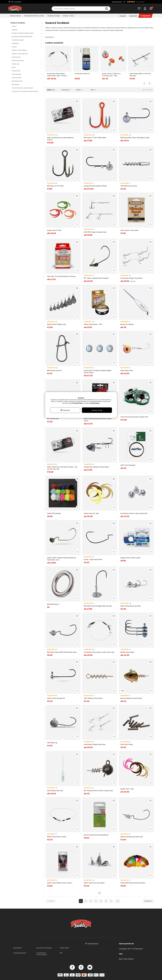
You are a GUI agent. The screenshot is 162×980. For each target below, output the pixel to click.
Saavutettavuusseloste (44, 948)
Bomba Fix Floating (127, 324)
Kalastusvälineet (15, 16)
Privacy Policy (77, 403)
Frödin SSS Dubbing (54, 513)
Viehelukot (26, 43)
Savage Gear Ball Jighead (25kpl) (95, 186)
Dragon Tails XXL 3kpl (91, 513)
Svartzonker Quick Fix (82, 74)
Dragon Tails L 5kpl (127, 789)
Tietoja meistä (64, 948)
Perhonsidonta (26, 78)
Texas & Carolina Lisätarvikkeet (22, 88)
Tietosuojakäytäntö (20, 953)
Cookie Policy (94, 403)
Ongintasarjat (26, 74)
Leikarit (26, 47)
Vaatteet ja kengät (53, 16)
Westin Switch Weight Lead (56, 324)
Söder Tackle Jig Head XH (56, 698)
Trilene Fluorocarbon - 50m (93, 324)
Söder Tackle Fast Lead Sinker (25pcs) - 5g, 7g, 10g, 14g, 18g (62, 468)
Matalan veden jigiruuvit (20, 54)
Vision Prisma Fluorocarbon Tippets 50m (134, 417)
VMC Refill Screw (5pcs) (129, 186)
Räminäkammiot (17, 81)
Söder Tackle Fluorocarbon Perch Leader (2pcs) (98, 420)
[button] (138, 2)
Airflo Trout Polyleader (128, 465)
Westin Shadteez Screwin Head (131, 698)
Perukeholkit (16, 71)
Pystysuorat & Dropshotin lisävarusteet (25, 91)
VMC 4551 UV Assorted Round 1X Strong (61, 276)
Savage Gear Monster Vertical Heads (96, 467)
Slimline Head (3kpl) (127, 652)
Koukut (26, 26)
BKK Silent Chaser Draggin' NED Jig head (98, 606)
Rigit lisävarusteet (26, 60)
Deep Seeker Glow (127, 370)
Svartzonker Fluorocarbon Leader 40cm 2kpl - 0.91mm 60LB (57, 75)
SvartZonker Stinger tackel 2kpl (95, 744)
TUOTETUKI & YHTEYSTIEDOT (42, 954)
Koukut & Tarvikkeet (25, 23)
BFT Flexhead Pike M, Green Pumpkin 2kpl (98, 791)
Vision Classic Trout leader (129, 230)
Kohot (26, 67)
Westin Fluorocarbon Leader (57, 837)
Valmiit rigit (26, 64)
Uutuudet (123, 16)
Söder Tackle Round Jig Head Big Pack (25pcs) (60, 139)
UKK (61, 953)
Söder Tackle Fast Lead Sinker (94, 883)
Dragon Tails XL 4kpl (54, 230)
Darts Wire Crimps (127, 744)
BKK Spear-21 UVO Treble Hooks (95, 138)
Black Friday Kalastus (126, 959)
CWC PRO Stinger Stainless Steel (95, 232)
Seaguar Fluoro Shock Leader (130, 558)
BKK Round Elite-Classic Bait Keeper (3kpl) (135, 138)
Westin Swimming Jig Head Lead (132, 837)
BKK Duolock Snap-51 (55, 370)
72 (118, 901)
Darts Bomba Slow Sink (55, 791)
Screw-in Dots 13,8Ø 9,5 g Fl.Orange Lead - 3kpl (111, 75)
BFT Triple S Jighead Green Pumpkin (96, 278)
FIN (16, 2)
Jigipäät (26, 30)
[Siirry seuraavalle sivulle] (148, 901)
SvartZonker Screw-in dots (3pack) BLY (134, 513)
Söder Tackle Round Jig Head (130, 606)
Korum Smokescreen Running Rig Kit (96, 835)
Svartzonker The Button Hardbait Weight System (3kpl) (98, 371)
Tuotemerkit (133, 16)
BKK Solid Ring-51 (53, 604)
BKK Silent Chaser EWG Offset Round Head (62, 652)
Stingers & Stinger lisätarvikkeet (26, 33)
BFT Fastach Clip (53, 419)
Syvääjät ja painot (26, 40)
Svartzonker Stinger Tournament (131, 278)
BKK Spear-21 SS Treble (55, 186)
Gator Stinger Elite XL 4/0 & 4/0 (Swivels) (140, 75)
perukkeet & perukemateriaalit (26, 36)
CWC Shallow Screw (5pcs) (93, 698)
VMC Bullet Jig (52, 743)
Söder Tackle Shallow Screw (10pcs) (60, 883)
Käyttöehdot (17, 948)
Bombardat (16, 84)
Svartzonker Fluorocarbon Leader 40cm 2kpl (99, 652)
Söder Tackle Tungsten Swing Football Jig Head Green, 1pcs (61, 559)
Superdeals (145, 16)
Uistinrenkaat (16, 57)
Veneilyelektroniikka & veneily (34, 16)
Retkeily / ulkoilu (68, 16)
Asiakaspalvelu (117, 2)
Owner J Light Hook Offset (93, 559)
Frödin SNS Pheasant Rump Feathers (133, 883)
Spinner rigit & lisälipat (19, 50)
